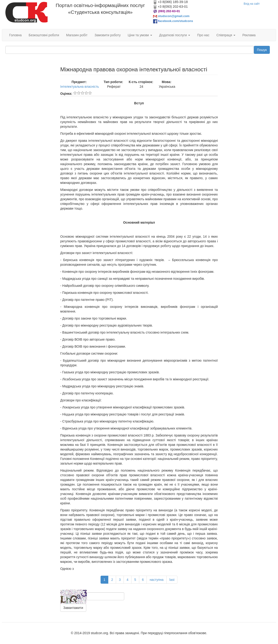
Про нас (203, 35)
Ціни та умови (140, 35)
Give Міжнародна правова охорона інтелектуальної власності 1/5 (75, 93)
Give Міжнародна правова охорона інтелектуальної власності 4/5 (86, 93)
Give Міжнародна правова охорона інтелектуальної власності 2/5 (79, 93)
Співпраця (226, 35)
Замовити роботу (108, 35)
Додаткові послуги (175, 35)
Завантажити (73, 608)
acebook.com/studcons (176, 21)
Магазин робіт (77, 35)
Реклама (249, 35)
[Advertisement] (29, 137)
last (172, 580)
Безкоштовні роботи (44, 35)
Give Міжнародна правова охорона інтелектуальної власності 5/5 (90, 93)
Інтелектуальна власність (80, 87)
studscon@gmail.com (174, 16)
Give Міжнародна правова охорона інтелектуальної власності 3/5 (83, 93)
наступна (156, 580)
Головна (15, 35)
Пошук (262, 50)
